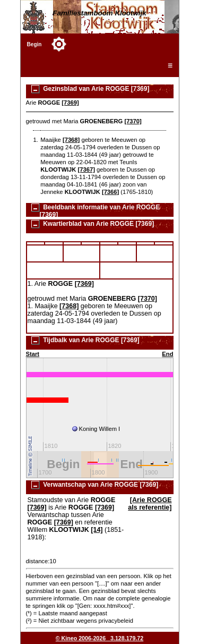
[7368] (71, 140)
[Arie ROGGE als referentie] (150, 504)
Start (33, 354)
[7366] (110, 192)
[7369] (70, 103)
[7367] (86, 170)
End (167, 354)
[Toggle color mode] (59, 44)
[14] (97, 530)
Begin (34, 44)
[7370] (133, 121)
